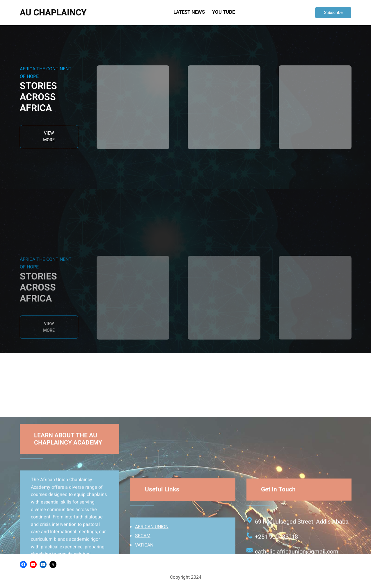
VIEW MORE (49, 137)
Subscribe (333, 13)
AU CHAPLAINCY (53, 13)
